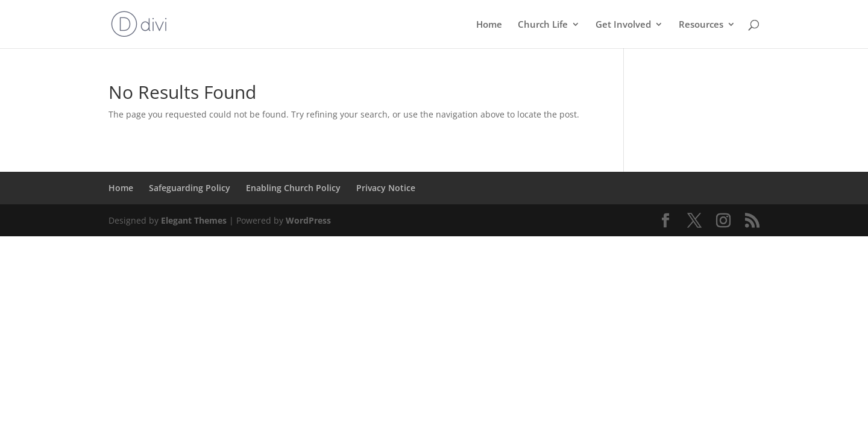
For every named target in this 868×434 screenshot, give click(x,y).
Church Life (543, 25)
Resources (701, 25)
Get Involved (623, 25)
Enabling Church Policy (293, 188)
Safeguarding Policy (190, 188)
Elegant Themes (194, 220)
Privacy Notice (386, 188)
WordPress (308, 220)
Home (489, 25)
